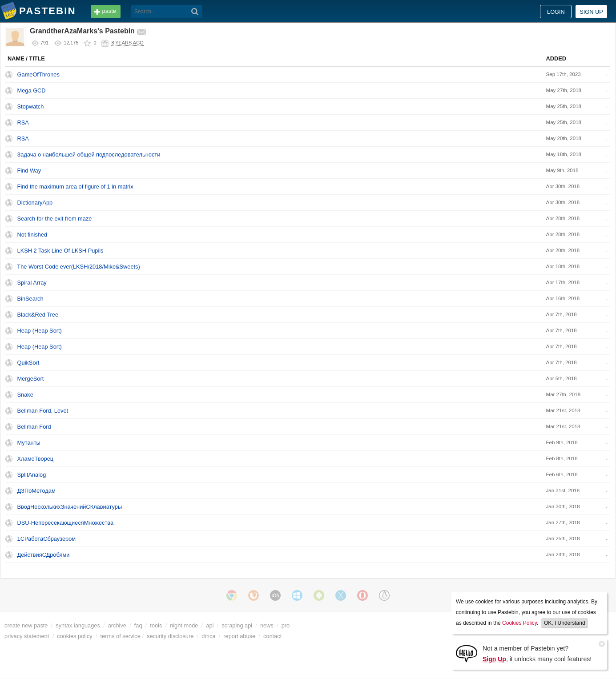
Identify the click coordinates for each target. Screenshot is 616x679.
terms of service (121, 636)
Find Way (29, 171)
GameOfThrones (38, 74)
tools (156, 625)
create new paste (26, 625)
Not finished (32, 235)
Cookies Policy (519, 623)
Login (556, 12)
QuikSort (28, 363)
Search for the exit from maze (55, 219)
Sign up (591, 12)
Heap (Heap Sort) (40, 331)
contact (272, 636)
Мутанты (29, 443)
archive (117, 625)
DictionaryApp (35, 203)
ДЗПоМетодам (36, 491)
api (210, 625)
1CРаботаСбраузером (47, 539)
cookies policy (75, 636)
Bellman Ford (34, 427)
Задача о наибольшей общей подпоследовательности (89, 155)
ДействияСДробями (44, 555)
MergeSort (31, 379)
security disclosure (170, 636)
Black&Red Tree (38, 315)
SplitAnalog (32, 475)
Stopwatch (31, 106)
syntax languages (78, 625)
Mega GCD (32, 90)
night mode (184, 625)
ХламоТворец (36, 459)
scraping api (237, 625)
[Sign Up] (467, 653)
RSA (23, 123)
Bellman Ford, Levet (43, 411)
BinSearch (30, 299)
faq (138, 625)
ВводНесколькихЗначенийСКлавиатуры (70, 507)
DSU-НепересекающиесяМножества (66, 523)
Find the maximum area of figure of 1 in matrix (75, 187)
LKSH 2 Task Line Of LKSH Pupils (60, 251)
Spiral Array (32, 283)
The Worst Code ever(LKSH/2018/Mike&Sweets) (78, 267)
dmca (208, 636)
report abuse (239, 636)
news (267, 625)
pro (286, 625)
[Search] (195, 12)
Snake (25, 395)
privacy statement (27, 636)
